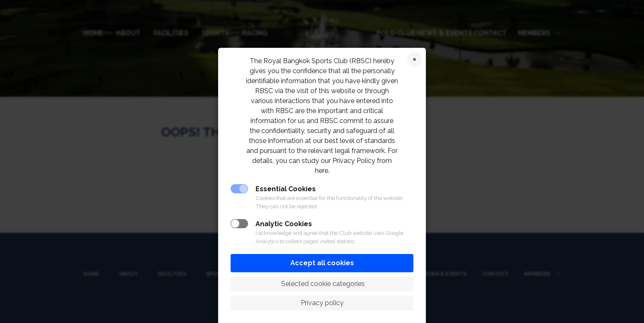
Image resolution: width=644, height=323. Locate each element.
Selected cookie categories (322, 284)
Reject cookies (414, 59)
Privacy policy (322, 303)
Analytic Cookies (284, 224)
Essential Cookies (286, 189)
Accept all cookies (322, 263)
